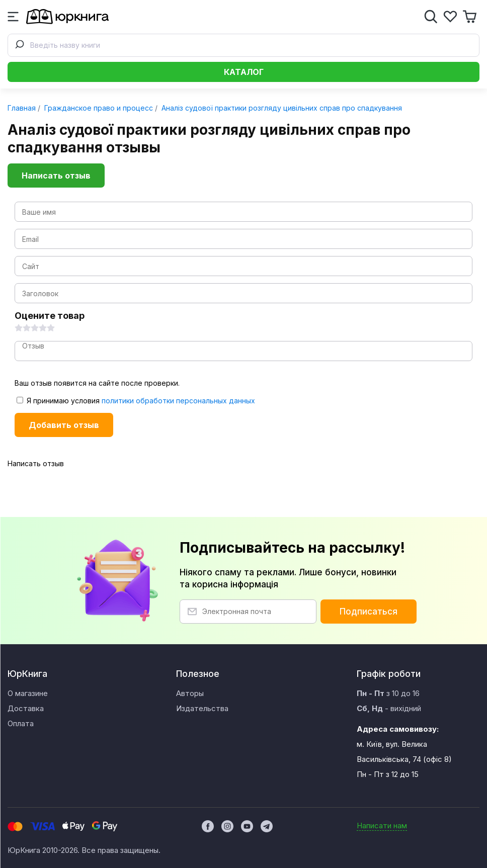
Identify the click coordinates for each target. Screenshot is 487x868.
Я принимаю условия (136, 401)
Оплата (21, 723)
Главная (22, 108)
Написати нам (382, 826)
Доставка (26, 708)
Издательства (202, 708)
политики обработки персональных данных (178, 401)
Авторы (190, 693)
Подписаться (369, 612)
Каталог (244, 72)
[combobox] (243, 45)
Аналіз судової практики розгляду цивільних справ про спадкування (281, 108)
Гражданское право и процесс (98, 108)
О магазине (28, 693)
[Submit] (19, 45)
